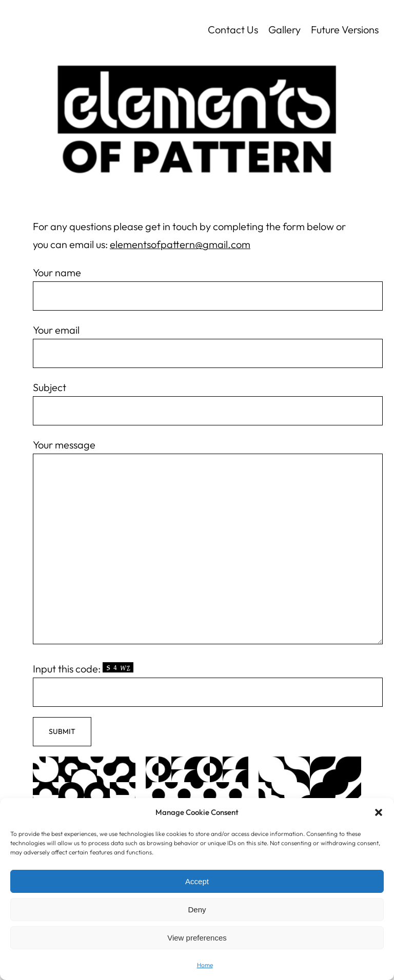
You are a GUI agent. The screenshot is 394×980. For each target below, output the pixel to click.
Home (205, 965)
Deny (197, 910)
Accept (197, 881)
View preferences (197, 938)
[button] (379, 812)
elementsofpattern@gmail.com (180, 244)
